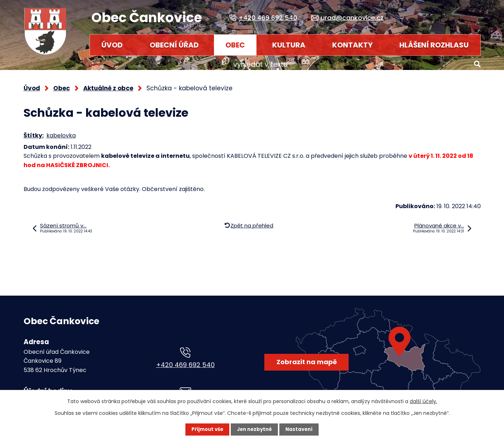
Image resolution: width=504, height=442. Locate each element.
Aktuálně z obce (108, 85)
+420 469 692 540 (185, 361)
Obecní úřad (174, 45)
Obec (235, 45)
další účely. (423, 401)
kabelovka (61, 132)
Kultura (289, 45)
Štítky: (34, 132)
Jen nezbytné (255, 430)
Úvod (112, 45)
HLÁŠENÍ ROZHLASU (434, 45)
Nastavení (301, 430)
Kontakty (352, 45)
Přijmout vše (206, 430)
